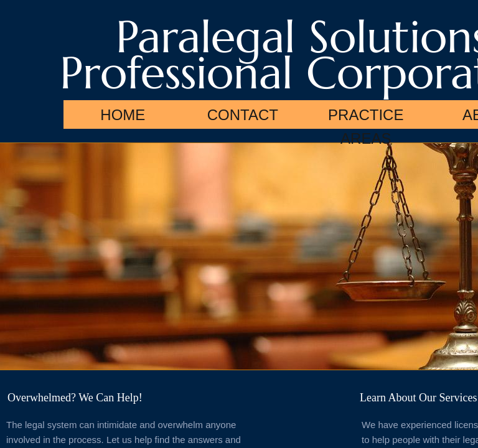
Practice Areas (366, 118)
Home (123, 115)
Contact (243, 115)
